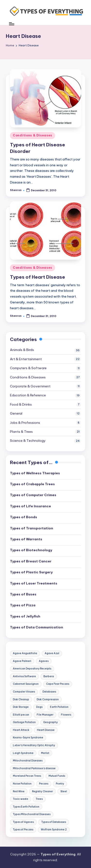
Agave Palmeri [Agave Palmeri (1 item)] (22, 661)
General (16, 413)
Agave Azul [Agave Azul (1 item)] (52, 653)
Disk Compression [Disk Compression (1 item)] (48, 699)
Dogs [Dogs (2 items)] (39, 707)
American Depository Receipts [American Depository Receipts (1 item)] (32, 669)
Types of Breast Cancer (31, 561)
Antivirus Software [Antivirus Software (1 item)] (24, 676)
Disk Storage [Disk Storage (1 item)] (21, 707)
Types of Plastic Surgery (31, 572)
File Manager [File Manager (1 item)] (45, 715)
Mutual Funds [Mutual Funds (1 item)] (57, 776)
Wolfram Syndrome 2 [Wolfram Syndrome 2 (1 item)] (54, 830)
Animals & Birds (22, 350)
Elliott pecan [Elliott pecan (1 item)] (21, 715)
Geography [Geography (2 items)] (50, 722)
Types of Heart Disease (37, 277)
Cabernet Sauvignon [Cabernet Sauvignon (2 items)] (26, 684)
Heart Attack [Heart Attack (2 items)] (21, 730)
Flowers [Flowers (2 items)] (66, 715)
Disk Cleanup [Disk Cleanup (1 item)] (21, 699)
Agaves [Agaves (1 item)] (44, 661)
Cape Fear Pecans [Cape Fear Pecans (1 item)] (58, 684)
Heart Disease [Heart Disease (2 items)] (46, 730)
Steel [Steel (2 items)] (64, 791)
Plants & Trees (21, 432)
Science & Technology (28, 441)
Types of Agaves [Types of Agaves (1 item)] (23, 822)
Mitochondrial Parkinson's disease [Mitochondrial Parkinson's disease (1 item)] (34, 768)
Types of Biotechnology (31, 550)
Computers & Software (28, 368)
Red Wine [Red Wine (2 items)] (19, 791)
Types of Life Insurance (30, 506)
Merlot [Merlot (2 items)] (45, 753)
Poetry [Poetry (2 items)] (60, 784)
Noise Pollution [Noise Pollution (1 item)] (22, 784)
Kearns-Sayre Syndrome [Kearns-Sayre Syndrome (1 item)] (28, 738)
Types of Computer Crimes (33, 495)
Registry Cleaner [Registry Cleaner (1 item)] (42, 791)
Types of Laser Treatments (34, 583)
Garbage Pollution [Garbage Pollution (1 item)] (24, 722)
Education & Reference (28, 395)
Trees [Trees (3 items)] (39, 799)
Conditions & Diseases (33, 135)
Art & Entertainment (26, 359)
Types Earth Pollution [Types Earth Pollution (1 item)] (26, 807)
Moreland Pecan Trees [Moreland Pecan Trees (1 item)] (27, 776)
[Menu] (11, 24)
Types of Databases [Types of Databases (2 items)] (54, 822)
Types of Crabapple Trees (32, 484)
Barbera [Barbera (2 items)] (49, 676)
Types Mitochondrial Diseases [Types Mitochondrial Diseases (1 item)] (32, 814)
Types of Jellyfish (25, 616)
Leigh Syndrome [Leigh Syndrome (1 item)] (23, 753)
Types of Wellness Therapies (35, 473)
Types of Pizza (23, 605)
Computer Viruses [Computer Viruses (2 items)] (24, 692)
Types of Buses (23, 594)
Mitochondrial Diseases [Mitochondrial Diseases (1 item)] (28, 761)
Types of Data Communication (37, 627)
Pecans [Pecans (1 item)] (44, 784)
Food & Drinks (21, 404)
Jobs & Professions (25, 423)
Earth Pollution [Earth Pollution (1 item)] (59, 707)
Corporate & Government (30, 386)
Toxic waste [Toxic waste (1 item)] (21, 799)
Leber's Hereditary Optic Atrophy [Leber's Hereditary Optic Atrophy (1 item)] (34, 745)
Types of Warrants (26, 539)
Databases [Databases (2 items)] (49, 692)
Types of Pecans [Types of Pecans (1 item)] (23, 830)
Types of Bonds (24, 517)
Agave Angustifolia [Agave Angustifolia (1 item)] (25, 653)
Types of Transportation (32, 528)
